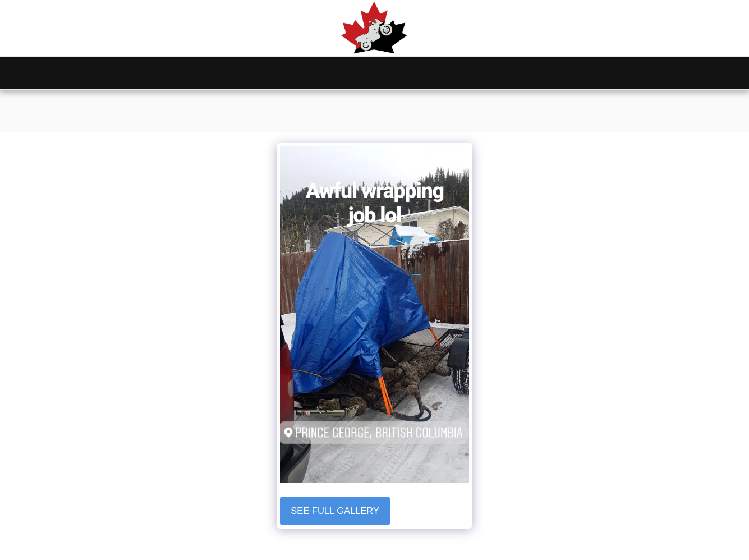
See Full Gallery (335, 511)
